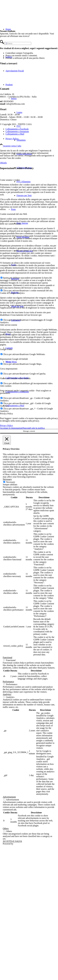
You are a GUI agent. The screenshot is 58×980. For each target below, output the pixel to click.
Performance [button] (8, 682)
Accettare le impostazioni (11, 428)
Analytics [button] (7, 694)
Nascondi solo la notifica (34, 428)
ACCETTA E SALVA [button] (12, 841)
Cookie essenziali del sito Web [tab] (14, 214)
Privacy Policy (6, 425)
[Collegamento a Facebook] (17, 129)
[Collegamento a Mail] (15, 406)
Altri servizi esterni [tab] (9, 325)
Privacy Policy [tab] (6, 414)
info (5, 163)
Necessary (11, 482)
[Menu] (11, 362)
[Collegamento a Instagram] (17, 131)
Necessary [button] (7, 479)
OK (2, 163)
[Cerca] (19, 43)
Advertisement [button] (9, 797)
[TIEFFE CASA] (21, 13)
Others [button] (6, 828)
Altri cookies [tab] (6, 386)
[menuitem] (35, 147)
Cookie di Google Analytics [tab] (12, 293)
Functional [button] (7, 657)
